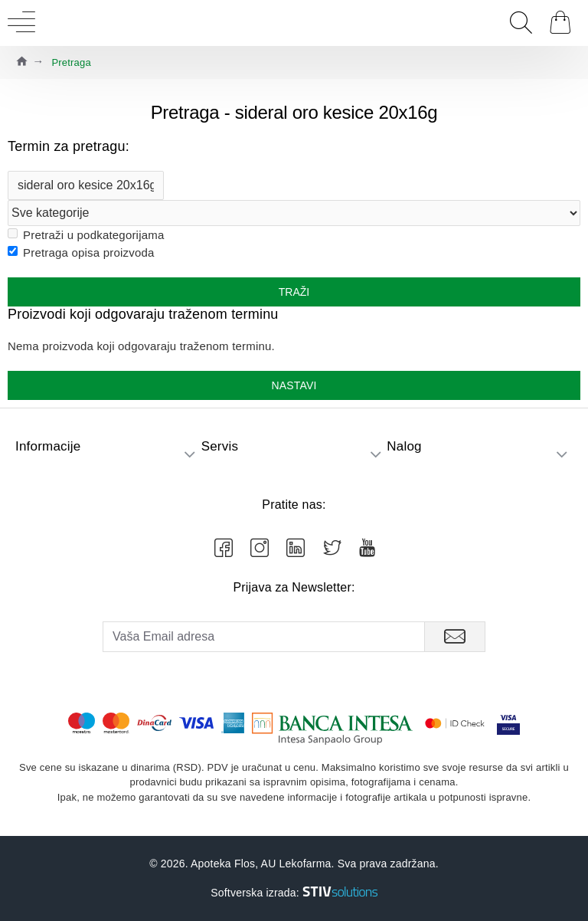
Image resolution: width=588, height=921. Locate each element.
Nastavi (294, 385)
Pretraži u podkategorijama (86, 235)
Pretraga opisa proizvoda (81, 252)
